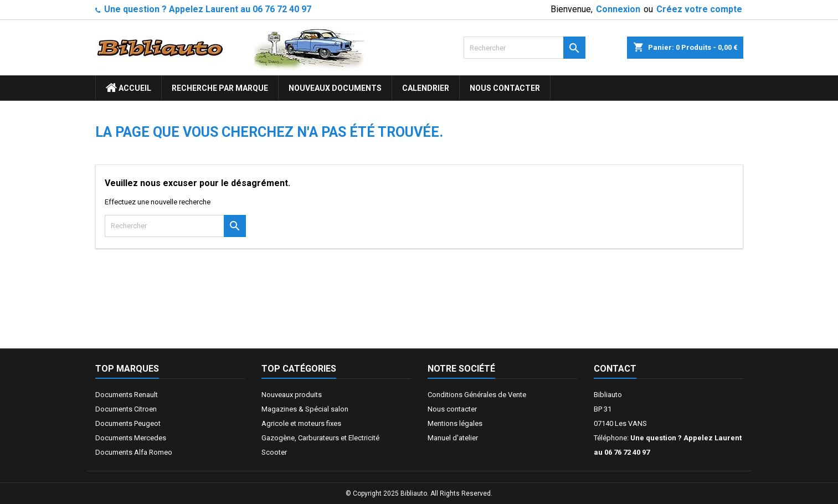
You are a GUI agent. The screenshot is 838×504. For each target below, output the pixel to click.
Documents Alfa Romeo (134, 452)
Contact (615, 369)
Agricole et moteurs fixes (301, 423)
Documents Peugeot (128, 423)
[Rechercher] (525, 48)
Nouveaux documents (335, 88)
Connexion (618, 9)
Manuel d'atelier (453, 438)
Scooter (274, 452)
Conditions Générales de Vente (477, 395)
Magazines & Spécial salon (305, 409)
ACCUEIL (128, 88)
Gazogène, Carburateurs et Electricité (320, 438)
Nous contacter (505, 88)
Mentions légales (455, 423)
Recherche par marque (220, 88)
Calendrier (426, 88)
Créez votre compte (699, 9)
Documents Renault (127, 395)
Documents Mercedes (131, 438)
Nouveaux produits (292, 395)
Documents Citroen (126, 409)
